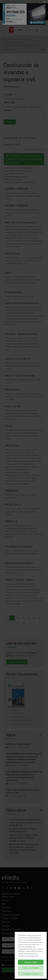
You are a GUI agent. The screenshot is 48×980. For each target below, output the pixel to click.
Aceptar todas (31, 962)
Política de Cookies (31, 968)
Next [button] (45, 30)
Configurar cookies (31, 974)
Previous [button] (3, 30)
